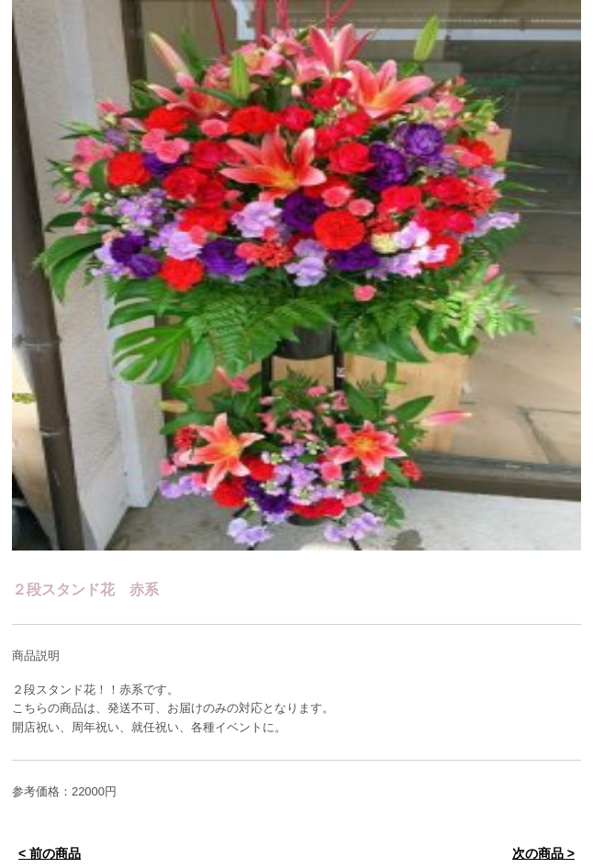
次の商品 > (543, 853)
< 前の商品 (50, 853)
